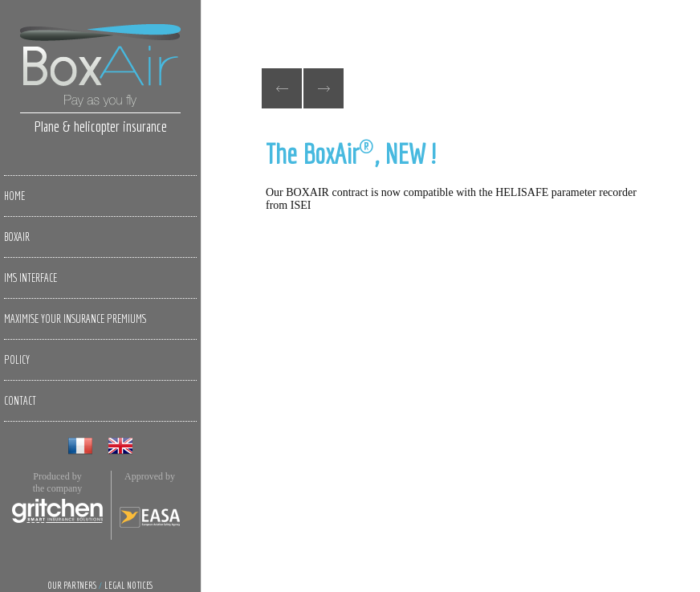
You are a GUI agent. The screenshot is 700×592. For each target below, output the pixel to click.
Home (14, 196)
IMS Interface (31, 278)
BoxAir (17, 237)
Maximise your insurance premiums (75, 319)
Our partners (72, 585)
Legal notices (129, 585)
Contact (20, 401)
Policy (17, 360)
